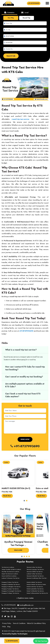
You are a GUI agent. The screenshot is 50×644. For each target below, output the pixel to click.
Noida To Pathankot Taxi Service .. (36, 591)
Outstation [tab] (9, 12)
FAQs (4, 627)
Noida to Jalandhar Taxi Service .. (36, 589)
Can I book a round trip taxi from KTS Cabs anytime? (23, 395)
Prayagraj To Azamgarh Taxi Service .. (12, 591)
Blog (9, 627)
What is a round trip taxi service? (21, 350)
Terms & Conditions (19, 623)
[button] (25, 500)
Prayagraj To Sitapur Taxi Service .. (11, 593)
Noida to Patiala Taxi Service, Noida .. (37, 584)
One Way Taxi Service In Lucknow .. (11, 572)
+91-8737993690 (34, 3)
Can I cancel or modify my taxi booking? (24, 377)
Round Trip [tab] (26, 18)
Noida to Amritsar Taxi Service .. (35, 587)
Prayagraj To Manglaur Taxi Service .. (11, 587)
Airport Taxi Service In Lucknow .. (10, 574)
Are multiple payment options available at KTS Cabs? (25, 385)
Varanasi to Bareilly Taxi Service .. (36, 576)
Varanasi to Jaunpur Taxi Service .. (36, 569)
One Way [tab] (11, 18)
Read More (18, 550)
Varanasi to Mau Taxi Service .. (35, 567)
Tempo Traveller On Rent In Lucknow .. (12, 569)
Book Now (7, 496)
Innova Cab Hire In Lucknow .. (10, 576)
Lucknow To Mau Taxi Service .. (35, 574)
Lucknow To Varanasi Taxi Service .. (11, 578)
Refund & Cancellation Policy (36, 623)
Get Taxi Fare (41, 641)
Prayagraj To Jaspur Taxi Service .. (11, 589)
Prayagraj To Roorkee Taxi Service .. (11, 584)
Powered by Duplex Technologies (15, 634)
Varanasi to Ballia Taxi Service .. (35, 572)
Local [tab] (25, 12)
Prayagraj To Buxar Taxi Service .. (10, 582)
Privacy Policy (7, 623)
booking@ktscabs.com (25, 605)
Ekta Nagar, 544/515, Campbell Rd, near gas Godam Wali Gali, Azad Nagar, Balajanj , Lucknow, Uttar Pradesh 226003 (23, 610)
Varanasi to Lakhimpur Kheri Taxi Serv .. (37, 578)
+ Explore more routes (25, 598)
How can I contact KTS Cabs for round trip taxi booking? (25, 368)
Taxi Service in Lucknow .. (8, 567)
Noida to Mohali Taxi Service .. (35, 582)
